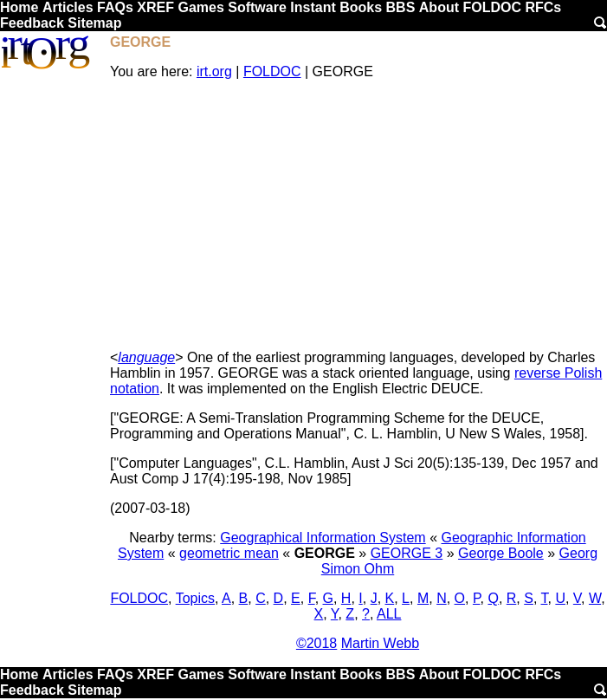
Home (19, 7)
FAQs (115, 7)
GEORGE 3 (407, 553)
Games (200, 7)
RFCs (543, 7)
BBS (401, 7)
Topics (195, 598)
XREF (155, 7)
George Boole (501, 553)
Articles (68, 7)
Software (257, 7)
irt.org (214, 71)
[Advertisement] (358, 215)
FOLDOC (492, 7)
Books (361, 7)
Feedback (32, 23)
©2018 (316, 643)
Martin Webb (380, 643)
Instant (313, 7)
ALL (389, 614)
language (146, 357)
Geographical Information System (323, 538)
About (439, 7)
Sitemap (94, 23)
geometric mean (229, 553)
